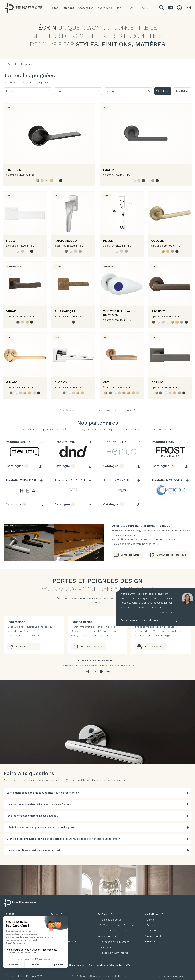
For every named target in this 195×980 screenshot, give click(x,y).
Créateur (152, 930)
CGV (129, 965)
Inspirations (104, 8)
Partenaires (153, 925)
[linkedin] (87, 672)
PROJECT (158, 311)
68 (117, 410)
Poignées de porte (110, 920)
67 (109, 410)
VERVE (11, 311)
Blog (118, 8)
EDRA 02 (157, 382)
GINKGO (12, 382)
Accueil (12, 64)
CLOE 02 (61, 382)
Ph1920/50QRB (65, 311)
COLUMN (158, 241)
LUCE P (108, 170)
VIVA (106, 382)
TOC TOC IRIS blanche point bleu (119, 313)
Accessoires (86, 8)
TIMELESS (14, 170)
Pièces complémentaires (114, 953)
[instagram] (108, 672)
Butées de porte (109, 947)
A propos (9, 914)
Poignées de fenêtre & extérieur (118, 925)
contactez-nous (116, 780)
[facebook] (94, 672)
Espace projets (153, 936)
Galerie (151, 920)
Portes (54, 8)
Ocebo (181, 976)
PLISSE (108, 241)
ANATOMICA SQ (66, 241)
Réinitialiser (182, 91)
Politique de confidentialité (105, 965)
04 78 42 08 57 (76, 976)
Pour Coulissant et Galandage (117, 930)
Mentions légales (74, 965)
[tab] (97, 793)
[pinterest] (101, 672)
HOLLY (11, 241)
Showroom (151, 941)
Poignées (68, 8)
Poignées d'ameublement (114, 942)
